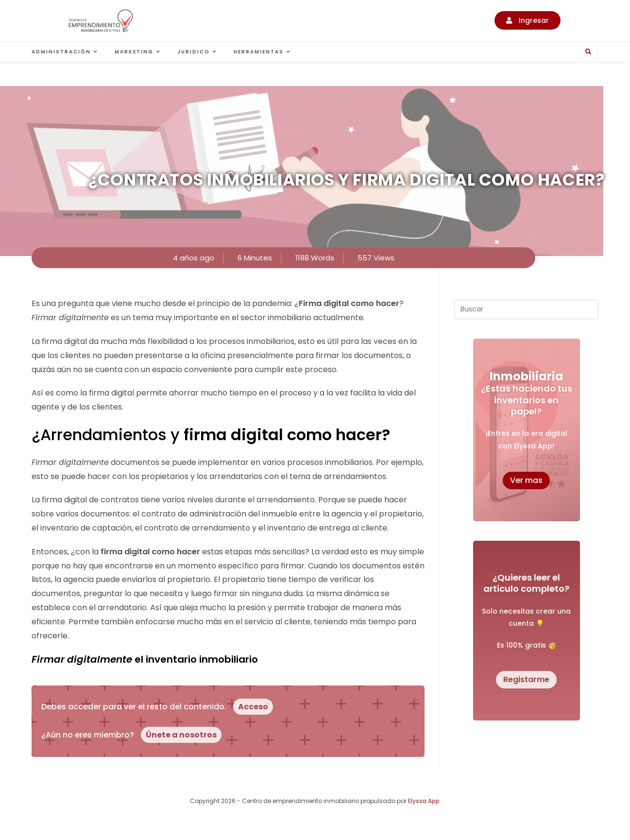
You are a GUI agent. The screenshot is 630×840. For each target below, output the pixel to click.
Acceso (253, 707)
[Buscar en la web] (588, 52)
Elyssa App (424, 801)
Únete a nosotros (181, 735)
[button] (528, 20)
